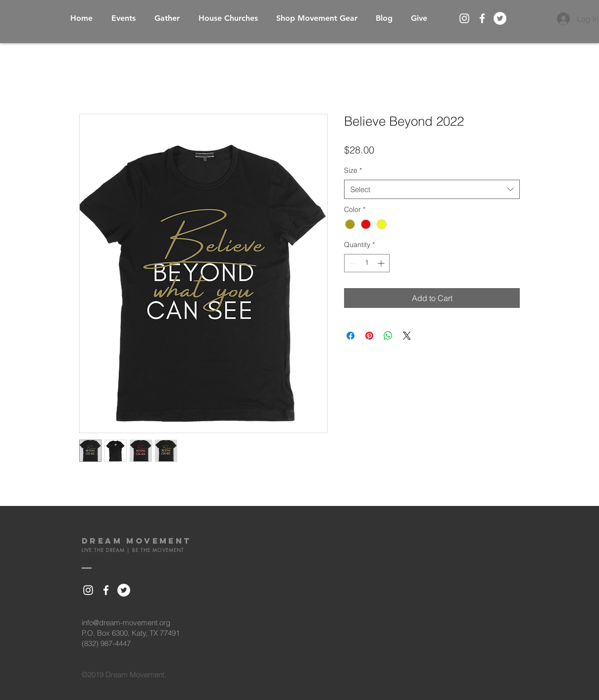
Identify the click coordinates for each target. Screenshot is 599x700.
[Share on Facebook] (350, 336)
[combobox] (432, 189)
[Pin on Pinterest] (369, 336)
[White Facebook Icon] (482, 18)
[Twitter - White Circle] (500, 18)
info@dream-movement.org (126, 623)
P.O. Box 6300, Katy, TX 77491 (131, 633)
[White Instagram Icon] (464, 18)
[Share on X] (407, 336)
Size (353, 170)
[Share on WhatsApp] (388, 336)
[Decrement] (352, 263)
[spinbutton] (367, 263)
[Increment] (382, 263)
